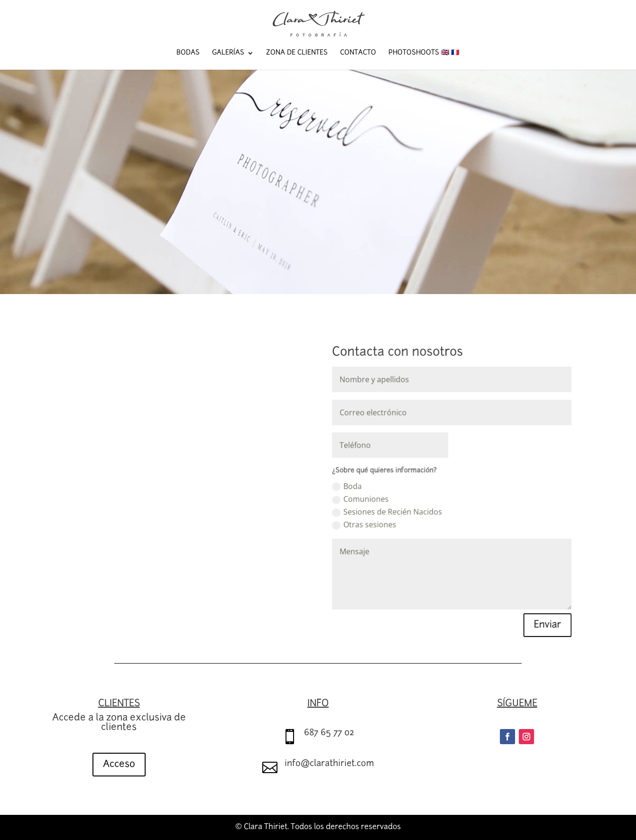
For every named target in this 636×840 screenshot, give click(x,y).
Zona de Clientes (297, 53)
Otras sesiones (364, 524)
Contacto (358, 53)
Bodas (188, 53)
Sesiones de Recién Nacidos (386, 511)
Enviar (544, 623)
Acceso (119, 765)
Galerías (228, 53)
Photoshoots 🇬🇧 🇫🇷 (424, 53)
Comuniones (360, 499)
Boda (347, 486)
